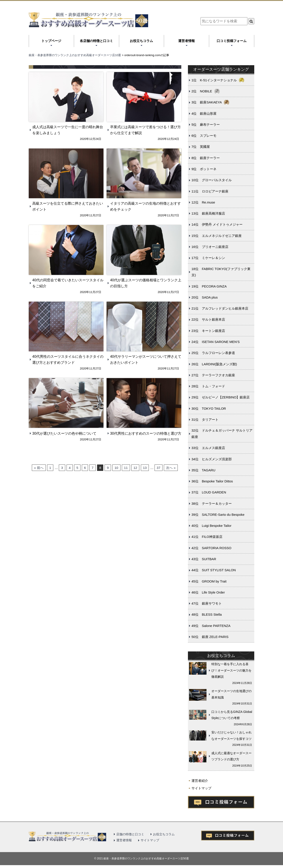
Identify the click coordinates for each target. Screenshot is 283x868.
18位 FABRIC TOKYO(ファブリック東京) (221, 272)
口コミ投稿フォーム (232, 41)
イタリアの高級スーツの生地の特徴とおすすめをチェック (145, 206)
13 (145, 468)
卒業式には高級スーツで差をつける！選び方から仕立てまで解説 (145, 130)
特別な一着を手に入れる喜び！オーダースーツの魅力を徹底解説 (231, 670)
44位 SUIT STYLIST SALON (214, 570)
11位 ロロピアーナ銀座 (210, 191)
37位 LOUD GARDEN (209, 492)
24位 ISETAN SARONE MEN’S (216, 342)
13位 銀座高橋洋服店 (208, 213)
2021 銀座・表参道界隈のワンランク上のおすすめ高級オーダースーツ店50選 (143, 858)
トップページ (51, 41)
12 (135, 468)
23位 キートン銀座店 (208, 331)
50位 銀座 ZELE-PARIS (210, 637)
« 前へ (39, 468)
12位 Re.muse (203, 202)
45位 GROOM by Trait (209, 581)
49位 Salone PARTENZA (211, 626)
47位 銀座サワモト (207, 603)
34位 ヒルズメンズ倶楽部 (212, 459)
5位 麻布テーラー (206, 125)
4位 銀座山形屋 (204, 113)
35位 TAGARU (203, 470)
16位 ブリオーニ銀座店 (210, 247)
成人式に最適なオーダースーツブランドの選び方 (231, 756)
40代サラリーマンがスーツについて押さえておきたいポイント (146, 360)
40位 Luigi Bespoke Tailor (211, 526)
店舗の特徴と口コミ (130, 834)
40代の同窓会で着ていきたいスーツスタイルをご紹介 (68, 283)
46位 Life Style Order (208, 592)
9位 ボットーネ (204, 169)
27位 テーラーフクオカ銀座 (213, 375)
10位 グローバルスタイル (212, 180)
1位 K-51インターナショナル (214, 80)
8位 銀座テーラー (206, 158)
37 (159, 468)
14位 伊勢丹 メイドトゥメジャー (217, 224)
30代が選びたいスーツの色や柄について (64, 433)
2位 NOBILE (202, 91)
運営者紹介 (200, 781)
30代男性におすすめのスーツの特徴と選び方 (146, 433)
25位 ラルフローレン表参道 (213, 353)
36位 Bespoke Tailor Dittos (212, 481)
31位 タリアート (205, 420)
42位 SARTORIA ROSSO (211, 548)
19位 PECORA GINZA (209, 286)
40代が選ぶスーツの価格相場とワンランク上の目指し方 (146, 283)
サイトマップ (201, 788)
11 (126, 468)
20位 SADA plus (205, 297)
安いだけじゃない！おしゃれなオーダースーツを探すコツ (231, 736)
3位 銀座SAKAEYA (207, 102)
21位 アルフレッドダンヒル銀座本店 (220, 308)
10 (116, 468)
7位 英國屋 (201, 147)
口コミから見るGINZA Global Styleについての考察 (232, 715)
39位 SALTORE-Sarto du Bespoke (218, 515)
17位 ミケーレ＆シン (208, 258)
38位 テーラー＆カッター (212, 503)
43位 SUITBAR (204, 559)
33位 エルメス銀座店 (208, 448)
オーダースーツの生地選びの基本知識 (231, 694)
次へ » (171, 468)
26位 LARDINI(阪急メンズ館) (214, 364)
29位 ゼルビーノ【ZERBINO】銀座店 (221, 397)
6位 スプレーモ (204, 136)
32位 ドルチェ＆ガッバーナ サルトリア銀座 (222, 434)
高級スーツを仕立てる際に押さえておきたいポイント (68, 206)
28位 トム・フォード (208, 386)
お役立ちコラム (141, 41)
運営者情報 (186, 41)
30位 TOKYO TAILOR (209, 408)
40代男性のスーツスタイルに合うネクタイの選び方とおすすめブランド (68, 360)
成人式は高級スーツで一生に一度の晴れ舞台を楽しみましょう (68, 130)
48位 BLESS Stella (207, 614)
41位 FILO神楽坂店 (207, 537)
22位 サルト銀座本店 (208, 319)
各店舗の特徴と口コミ (96, 41)
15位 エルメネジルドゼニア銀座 (217, 236)
